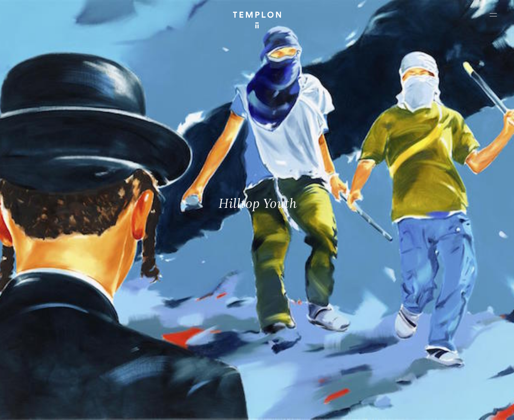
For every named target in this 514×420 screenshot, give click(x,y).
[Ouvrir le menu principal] (493, 15)
